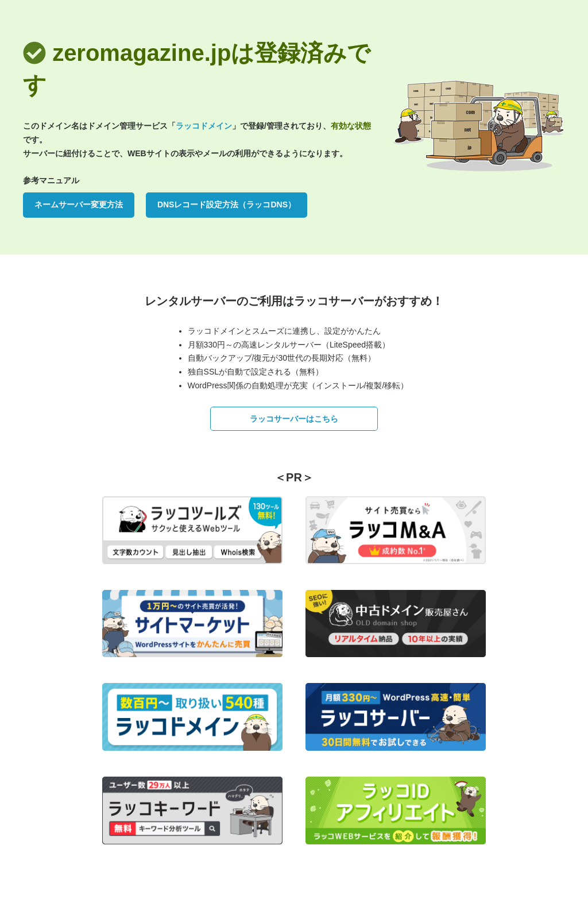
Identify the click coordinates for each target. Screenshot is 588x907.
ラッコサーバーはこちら (294, 419)
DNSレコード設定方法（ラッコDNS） (227, 204)
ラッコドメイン (204, 126)
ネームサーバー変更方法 (79, 204)
